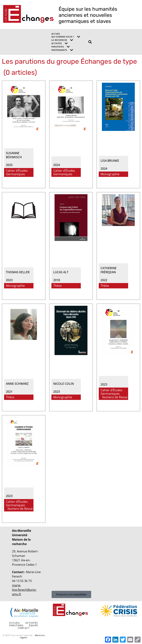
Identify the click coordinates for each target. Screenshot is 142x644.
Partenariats (62, 50)
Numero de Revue (115, 397)
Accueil (56, 34)
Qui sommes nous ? (66, 37)
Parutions (61, 47)
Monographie (110, 174)
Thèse (57, 286)
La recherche (62, 40)
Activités (60, 43)
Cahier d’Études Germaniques (17, 172)
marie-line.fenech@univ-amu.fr (24, 590)
